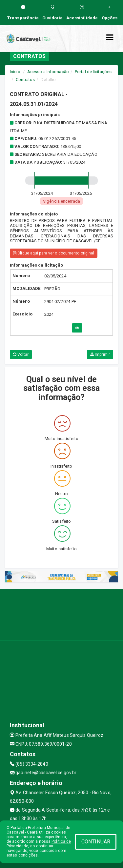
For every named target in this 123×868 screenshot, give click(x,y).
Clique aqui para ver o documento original (54, 253)
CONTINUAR (96, 842)
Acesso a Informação (48, 72)
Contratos (25, 80)
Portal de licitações (93, 72)
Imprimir (100, 354)
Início (15, 72)
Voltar (21, 354)
